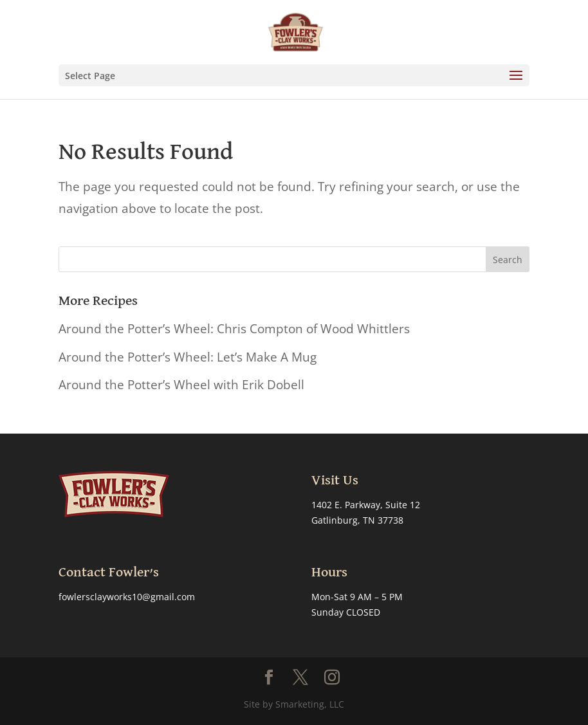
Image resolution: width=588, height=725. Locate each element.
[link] (295, 31)
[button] (294, 75)
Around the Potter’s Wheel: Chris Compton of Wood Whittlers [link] (234, 329)
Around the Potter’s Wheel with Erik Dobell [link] (181, 385)
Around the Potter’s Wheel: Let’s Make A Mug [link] (188, 357)
